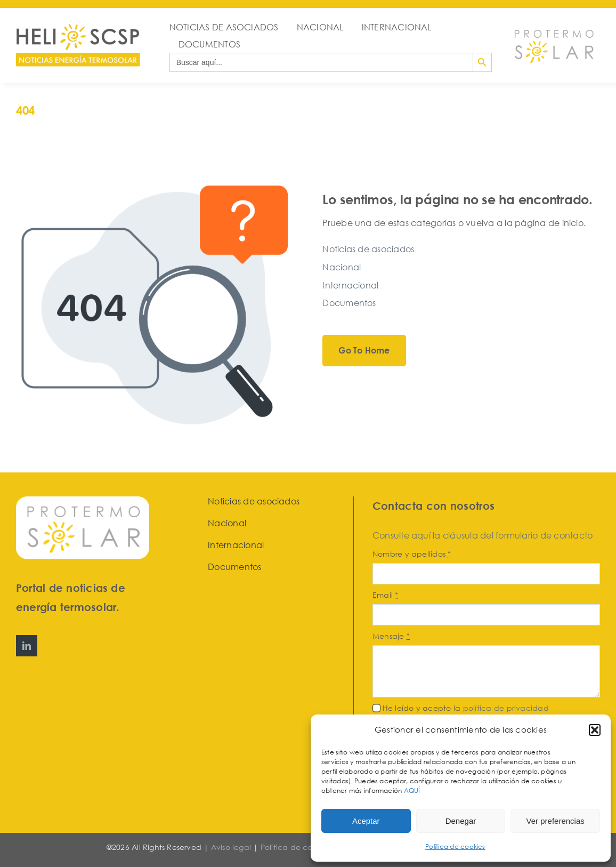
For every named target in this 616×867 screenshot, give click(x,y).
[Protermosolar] (554, 27)
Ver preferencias (556, 821)
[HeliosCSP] (78, 28)
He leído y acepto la (466, 708)
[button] (595, 730)
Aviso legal (231, 847)
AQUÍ (413, 790)
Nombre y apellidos (412, 554)
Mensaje (391, 636)
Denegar (461, 821)
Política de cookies (455, 846)
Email (386, 595)
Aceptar (366, 821)
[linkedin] (27, 646)
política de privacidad (506, 708)
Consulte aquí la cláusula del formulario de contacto (483, 535)
